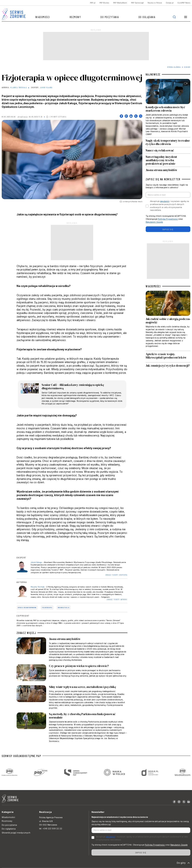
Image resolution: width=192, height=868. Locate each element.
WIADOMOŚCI (153, 286)
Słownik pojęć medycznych (16, 833)
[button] (186, 17)
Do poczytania (110, 17)
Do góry (184, 863)
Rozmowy (75, 17)
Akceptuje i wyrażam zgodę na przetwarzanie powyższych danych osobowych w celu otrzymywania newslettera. (170, 206)
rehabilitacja (64, 607)
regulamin (165, 201)
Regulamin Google (154, 222)
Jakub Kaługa (46, 88)
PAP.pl (93, 3)
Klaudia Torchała (19, 88)
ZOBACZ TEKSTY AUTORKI (117, 599)
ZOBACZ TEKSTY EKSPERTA (117, 575)
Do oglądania (147, 17)
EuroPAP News (184, 3)
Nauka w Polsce (155, 3)
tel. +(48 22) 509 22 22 (51, 829)
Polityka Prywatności (168, 219)
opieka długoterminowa (27, 607)
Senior (187, 67)
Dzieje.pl (170, 3)
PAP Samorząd (137, 3)
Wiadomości (43, 17)
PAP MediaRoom (120, 3)
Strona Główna (174, 67)
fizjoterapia (47, 607)
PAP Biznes (104, 3)
